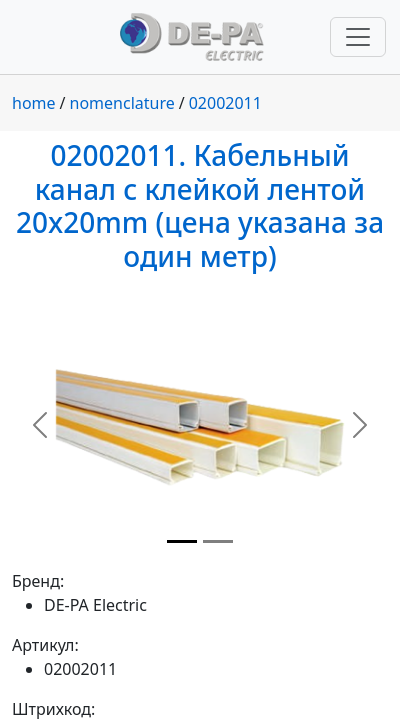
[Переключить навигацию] (358, 37)
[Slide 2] (218, 541)
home (34, 103)
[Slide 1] (182, 541)
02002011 (225, 103)
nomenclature (122, 103)
